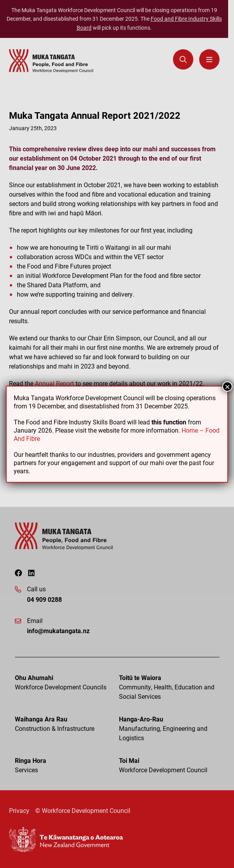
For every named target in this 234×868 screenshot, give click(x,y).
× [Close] (227, 387)
